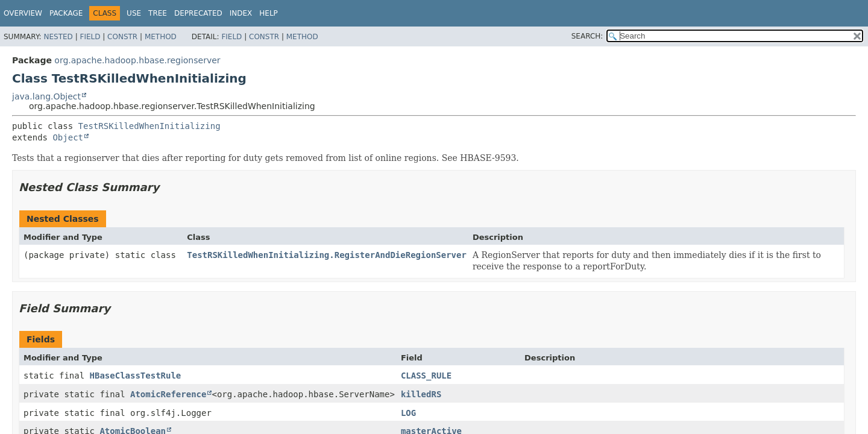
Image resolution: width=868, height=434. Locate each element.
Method (161, 37)
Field (90, 37)
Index (241, 13)
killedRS (421, 394)
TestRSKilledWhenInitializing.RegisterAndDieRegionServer (327, 255)
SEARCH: (587, 36)
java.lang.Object (46, 96)
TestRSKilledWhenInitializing (149, 126)
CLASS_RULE (426, 376)
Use (134, 13)
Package (66, 13)
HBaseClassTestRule (136, 376)
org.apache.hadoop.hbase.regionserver (137, 60)
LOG (408, 413)
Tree (158, 13)
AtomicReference (168, 394)
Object (68, 137)
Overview (23, 13)
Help (269, 13)
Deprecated (198, 13)
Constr (122, 37)
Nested (58, 37)
